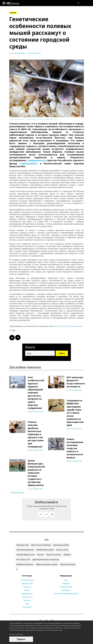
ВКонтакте (58, 326)
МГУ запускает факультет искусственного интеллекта (76, 381)
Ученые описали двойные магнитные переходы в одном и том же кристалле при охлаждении (36, 430)
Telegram (66, 326)
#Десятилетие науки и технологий (46, 552)
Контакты (66, 582)
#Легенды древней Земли (25, 547)
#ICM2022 (67, 547)
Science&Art (27, 599)
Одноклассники (76, 326)
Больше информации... (17, 634)
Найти (62, 353)
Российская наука (27, 572)
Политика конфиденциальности (66, 586)
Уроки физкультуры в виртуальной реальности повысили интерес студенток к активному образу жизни (36, 466)
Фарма (27, 582)
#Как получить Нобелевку (41, 537)
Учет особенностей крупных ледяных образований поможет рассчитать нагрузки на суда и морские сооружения (36, 391)
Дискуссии (27, 579)
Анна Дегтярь (17, 53)
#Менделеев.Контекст (25, 557)
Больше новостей (17, 485)
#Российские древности (25, 542)
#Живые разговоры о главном (47, 557)
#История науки (23, 537)
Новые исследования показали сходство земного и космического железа (75, 444)
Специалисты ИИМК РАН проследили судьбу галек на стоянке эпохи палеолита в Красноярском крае (75, 410)
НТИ (27, 596)
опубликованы (29, 163)
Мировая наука (27, 576)
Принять (21, 639)
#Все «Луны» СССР (23, 552)
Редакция (66, 576)
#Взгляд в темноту (54, 547)
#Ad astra (40, 547)
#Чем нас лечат (62, 542)
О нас (66, 572)
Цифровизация (27, 586)
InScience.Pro (27, 589)
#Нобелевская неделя (61, 537)
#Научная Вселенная (68, 557)
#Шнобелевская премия (45, 542)
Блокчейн (27, 593)
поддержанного (37, 160)
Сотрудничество (66, 579)
